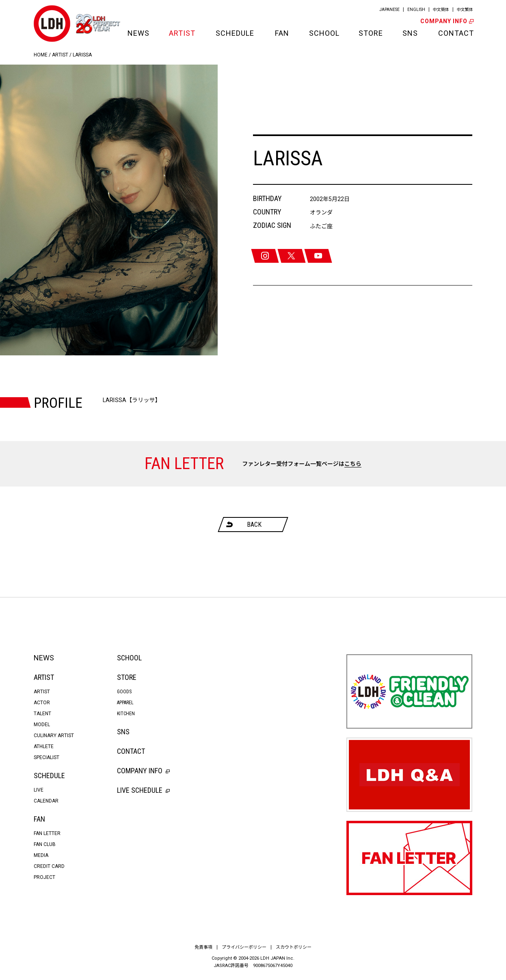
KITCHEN (126, 714)
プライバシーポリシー (244, 947)
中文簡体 (441, 10)
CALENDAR (46, 801)
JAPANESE (389, 10)
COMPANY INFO (446, 21)
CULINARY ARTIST (54, 736)
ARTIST (182, 33)
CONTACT (455, 33)
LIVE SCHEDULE (143, 790)
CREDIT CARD (49, 866)
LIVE (39, 790)
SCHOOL (324, 33)
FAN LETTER (47, 833)
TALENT (42, 714)
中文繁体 (465, 10)
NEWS (138, 33)
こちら (353, 464)
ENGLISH (416, 10)
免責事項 (203, 947)
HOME (41, 55)
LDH (52, 24)
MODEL (42, 725)
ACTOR (42, 703)
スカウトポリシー (294, 947)
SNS (410, 33)
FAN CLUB (45, 844)
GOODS (124, 692)
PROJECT (44, 877)
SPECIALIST (46, 757)
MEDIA (41, 855)
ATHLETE (44, 746)
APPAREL (125, 703)
